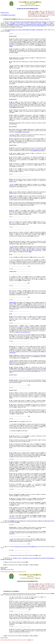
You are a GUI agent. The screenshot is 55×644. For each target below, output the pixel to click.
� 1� (11, 39)
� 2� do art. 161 (17, 558)
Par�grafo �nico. (13, 302)
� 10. (11, 129)
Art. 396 (12, 539)
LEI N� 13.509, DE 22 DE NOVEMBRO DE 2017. (27, 9)
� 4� (11, 380)
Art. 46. (12, 184)
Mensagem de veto (5, 13)
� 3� (11, 179)
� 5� (11, 58)
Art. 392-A (12, 531)
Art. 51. (12, 247)
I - (10, 257)
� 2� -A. (11, 192)
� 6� (11, 102)
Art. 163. (12, 410)
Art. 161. (12, 361)
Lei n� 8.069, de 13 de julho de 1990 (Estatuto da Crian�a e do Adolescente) (30, 22)
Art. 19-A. (12, 65)
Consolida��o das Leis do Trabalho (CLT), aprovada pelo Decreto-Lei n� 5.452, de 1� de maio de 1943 (30, 24)
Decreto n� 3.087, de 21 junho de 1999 (32, 250)
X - (10, 277)
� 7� (11, 453)
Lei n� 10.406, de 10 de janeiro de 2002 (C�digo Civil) (34, 26)
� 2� (11, 49)
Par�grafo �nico (13, 527)
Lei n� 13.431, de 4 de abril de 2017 (22, 332)
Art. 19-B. (12, 135)
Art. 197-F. (12, 516)
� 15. (11, 241)
